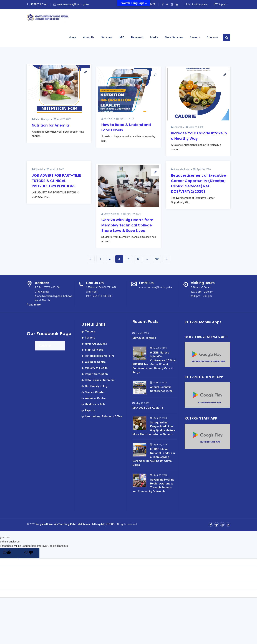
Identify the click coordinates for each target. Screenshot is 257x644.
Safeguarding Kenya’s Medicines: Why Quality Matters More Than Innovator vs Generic (154, 428)
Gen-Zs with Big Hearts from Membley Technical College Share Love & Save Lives (127, 225)
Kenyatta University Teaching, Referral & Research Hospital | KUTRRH (76, 524)
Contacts (213, 37)
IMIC (122, 37)
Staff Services (94, 350)
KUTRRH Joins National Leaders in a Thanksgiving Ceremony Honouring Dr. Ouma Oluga (154, 457)
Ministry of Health (96, 368)
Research (137, 37)
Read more (34, 305)
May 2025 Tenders (144, 338)
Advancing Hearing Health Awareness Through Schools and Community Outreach (153, 486)
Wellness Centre (95, 362)
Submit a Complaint (197, 4)
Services (107, 37)
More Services (174, 37)
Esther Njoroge (42, 119)
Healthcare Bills (95, 404)
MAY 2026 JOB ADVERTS (148, 408)
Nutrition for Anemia (50, 125)
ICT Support (221, 4)
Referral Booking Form (99, 356)
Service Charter (95, 392)
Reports (90, 410)
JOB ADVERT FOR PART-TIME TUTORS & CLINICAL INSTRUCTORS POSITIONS (56, 181)
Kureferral (45, 346)
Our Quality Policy (96, 386)
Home (72, 37)
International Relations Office (104, 416)
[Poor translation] (29, 553)
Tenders (90, 332)
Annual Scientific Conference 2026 (161, 389)
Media (154, 37)
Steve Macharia (181, 169)
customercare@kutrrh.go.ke (73, 4)
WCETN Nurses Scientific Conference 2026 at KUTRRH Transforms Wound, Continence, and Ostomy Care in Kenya (154, 362)
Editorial (108, 119)
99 (157, 259)
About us (89, 37)
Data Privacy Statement (100, 380)
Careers (195, 37)
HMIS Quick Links (96, 344)
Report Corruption (96, 374)
